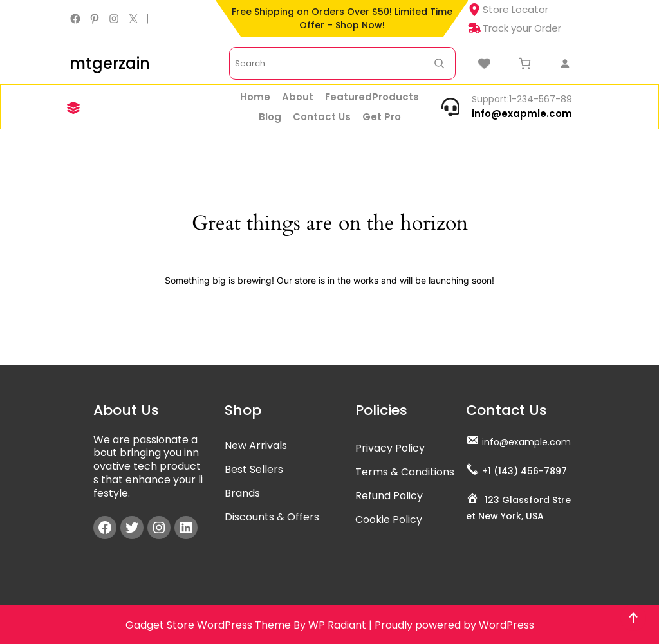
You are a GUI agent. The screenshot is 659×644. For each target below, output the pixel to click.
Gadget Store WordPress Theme (208, 625)
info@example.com (526, 442)
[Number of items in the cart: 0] (525, 63)
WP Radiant (337, 625)
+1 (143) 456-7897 (524, 471)
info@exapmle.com (522, 114)
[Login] (571, 63)
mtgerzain (110, 63)
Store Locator (508, 9)
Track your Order (515, 28)
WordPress (506, 625)
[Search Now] (439, 63)
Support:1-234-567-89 (522, 99)
